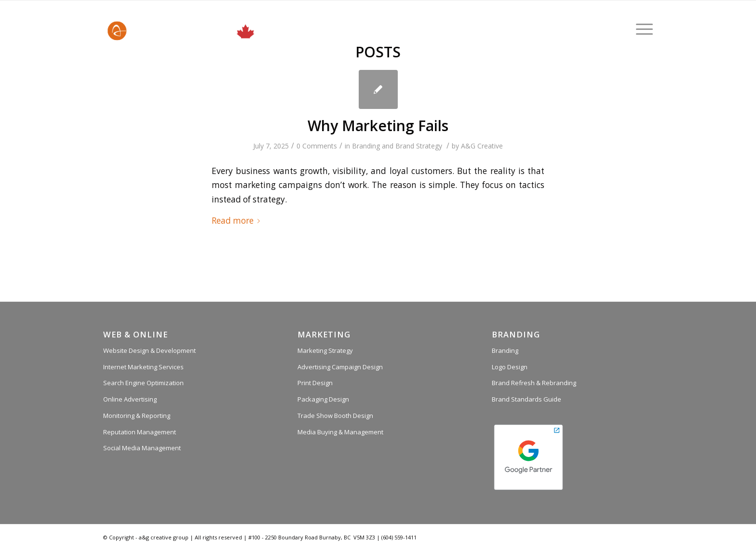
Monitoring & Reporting (137, 416)
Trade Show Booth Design (335, 416)
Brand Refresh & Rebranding (534, 383)
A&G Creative (482, 146)
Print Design (315, 383)
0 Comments (317, 146)
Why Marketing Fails (378, 126)
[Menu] (641, 29)
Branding (505, 350)
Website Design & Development (149, 350)
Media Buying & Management (340, 432)
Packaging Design (323, 399)
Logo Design (510, 367)
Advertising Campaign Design (340, 367)
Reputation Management (140, 432)
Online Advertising (130, 399)
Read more (238, 221)
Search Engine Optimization (143, 383)
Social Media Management (142, 448)
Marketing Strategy (325, 350)
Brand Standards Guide (526, 399)
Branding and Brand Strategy (397, 146)
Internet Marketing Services (143, 367)
